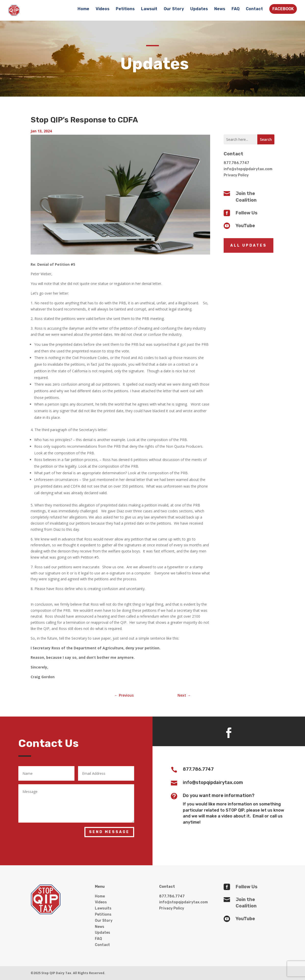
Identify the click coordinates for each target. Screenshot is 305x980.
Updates (199, 9)
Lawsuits (103, 908)
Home (83, 9)
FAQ (236, 9)
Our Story (174, 9)
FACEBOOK (283, 9)
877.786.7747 (236, 163)
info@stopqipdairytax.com (248, 169)
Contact (254, 9)
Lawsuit (149, 9)
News (220, 9)
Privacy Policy (236, 175)
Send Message (109, 832)
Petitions (125, 9)
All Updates (249, 245)
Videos (103, 9)
